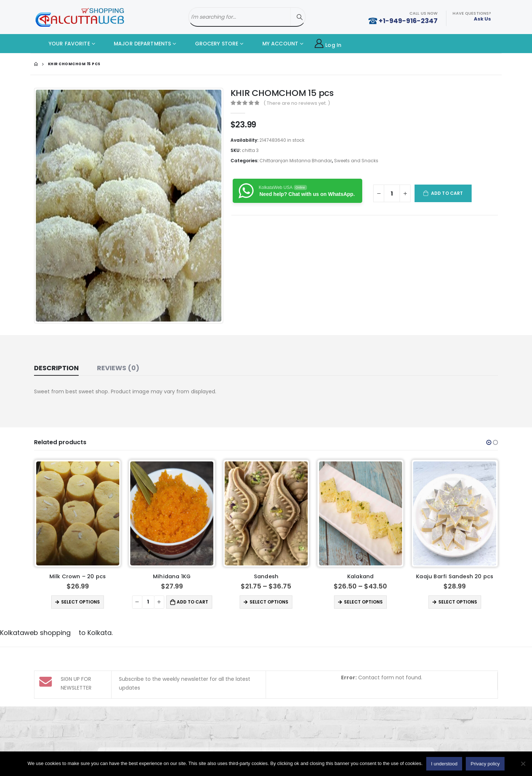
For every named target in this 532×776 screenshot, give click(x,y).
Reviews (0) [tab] (118, 368)
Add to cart (447, 193)
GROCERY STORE (211, 44)
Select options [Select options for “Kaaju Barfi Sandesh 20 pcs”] (458, 602)
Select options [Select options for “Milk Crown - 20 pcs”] (80, 602)
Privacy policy (485, 764)
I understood (444, 764)
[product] (78, 513)
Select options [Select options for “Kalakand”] (363, 602)
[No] (523, 764)
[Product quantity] (392, 193)
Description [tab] (56, 368)
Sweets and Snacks (356, 161)
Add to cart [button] (192, 602)
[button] (489, 442)
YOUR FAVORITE (64, 44)
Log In (328, 44)
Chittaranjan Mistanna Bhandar (296, 161)
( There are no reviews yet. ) (297, 103)
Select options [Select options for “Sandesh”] (269, 602)
